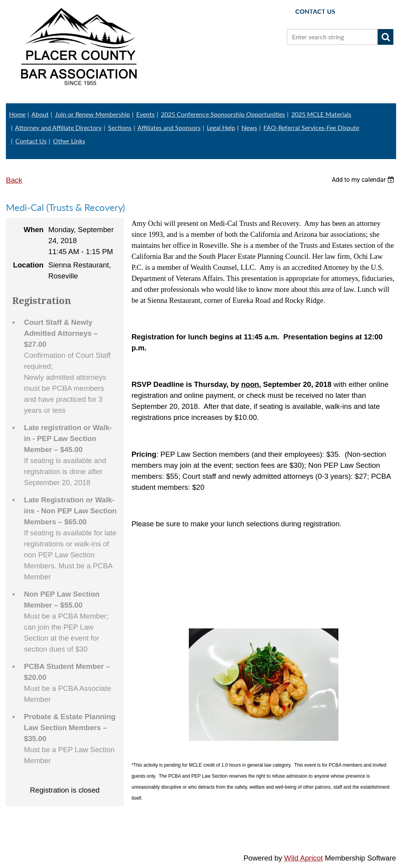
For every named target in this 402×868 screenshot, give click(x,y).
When (34, 230)
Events (145, 114)
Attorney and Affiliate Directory (58, 127)
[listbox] (364, 180)
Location (28, 265)
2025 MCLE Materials (321, 114)
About (40, 114)
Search (386, 37)
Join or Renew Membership (92, 114)
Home (17, 114)
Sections (120, 127)
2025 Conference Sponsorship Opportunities (223, 114)
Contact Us (31, 141)
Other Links (69, 141)
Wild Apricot (304, 858)
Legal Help (221, 127)
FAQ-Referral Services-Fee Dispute (311, 127)
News (249, 127)
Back (14, 180)
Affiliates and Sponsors (169, 127)
